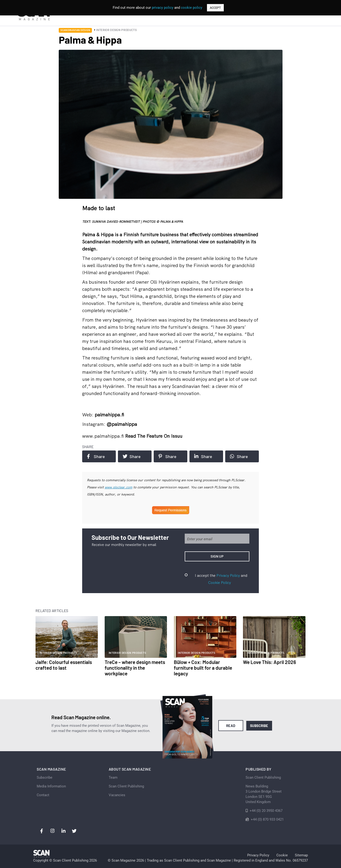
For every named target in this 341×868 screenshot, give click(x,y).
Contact (43, 795)
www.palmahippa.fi (104, 436)
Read (231, 726)
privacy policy (163, 8)
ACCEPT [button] (215, 8)
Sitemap (301, 855)
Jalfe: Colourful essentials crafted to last (64, 665)
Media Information (51, 786)
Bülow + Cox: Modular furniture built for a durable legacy (203, 668)
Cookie (282, 855)
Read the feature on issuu (154, 436)
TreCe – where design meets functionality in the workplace (135, 668)
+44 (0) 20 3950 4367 (266, 811)
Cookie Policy (220, 582)
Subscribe (259, 726)
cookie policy (192, 8)
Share (96, 456)
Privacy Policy (228, 575)
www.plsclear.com (119, 487)
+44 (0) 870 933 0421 (267, 819)
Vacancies (117, 795)
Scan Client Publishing (126, 786)
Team (113, 777)
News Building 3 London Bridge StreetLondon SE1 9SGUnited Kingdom (264, 794)
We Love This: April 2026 (269, 662)
